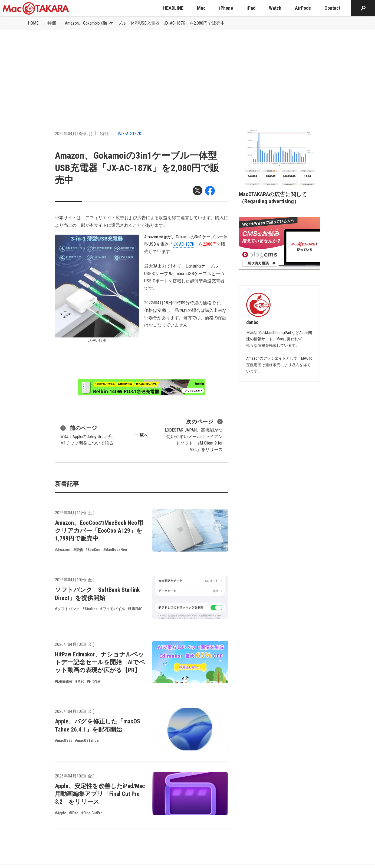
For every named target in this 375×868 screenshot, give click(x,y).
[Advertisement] (187, 71)
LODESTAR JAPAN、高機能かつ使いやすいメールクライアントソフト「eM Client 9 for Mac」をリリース (194, 435)
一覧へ (142, 435)
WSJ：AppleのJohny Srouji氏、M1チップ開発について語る (88, 435)
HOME (33, 23)
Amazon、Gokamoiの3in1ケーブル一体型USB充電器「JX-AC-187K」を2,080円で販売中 (145, 23)
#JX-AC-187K (129, 134)
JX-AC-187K (184, 244)
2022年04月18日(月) (74, 134)
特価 (52, 23)
